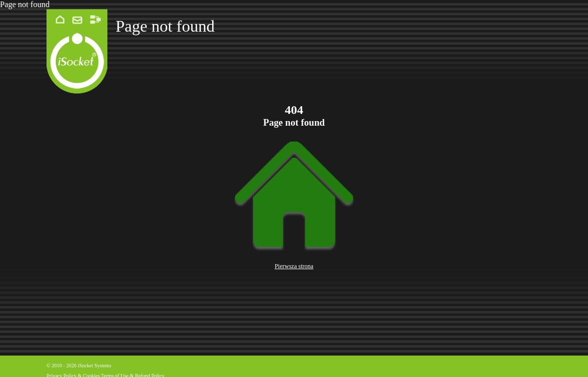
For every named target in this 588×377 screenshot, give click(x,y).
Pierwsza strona (294, 266)
